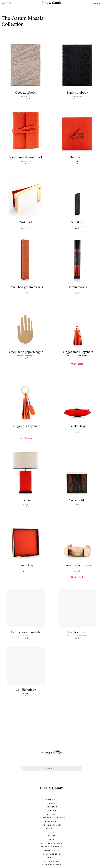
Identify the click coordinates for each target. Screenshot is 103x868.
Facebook (52, 811)
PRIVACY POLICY (52, 851)
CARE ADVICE (52, 822)
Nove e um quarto (52, 865)
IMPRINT (51, 858)
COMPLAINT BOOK (52, 854)
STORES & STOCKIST (51, 825)
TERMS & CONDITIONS (51, 847)
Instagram (52, 807)
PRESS (51, 833)
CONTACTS (52, 836)
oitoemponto (51, 862)
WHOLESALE (51, 829)
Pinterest (51, 814)
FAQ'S (51, 840)
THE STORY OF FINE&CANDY (51, 818)
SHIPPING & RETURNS (52, 843)
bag (97, 4)
